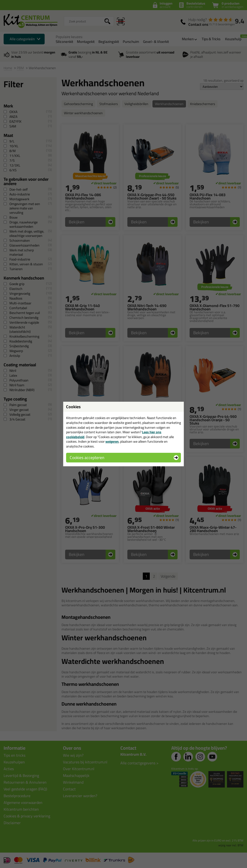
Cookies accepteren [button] (87, 457)
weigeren (112, 441)
